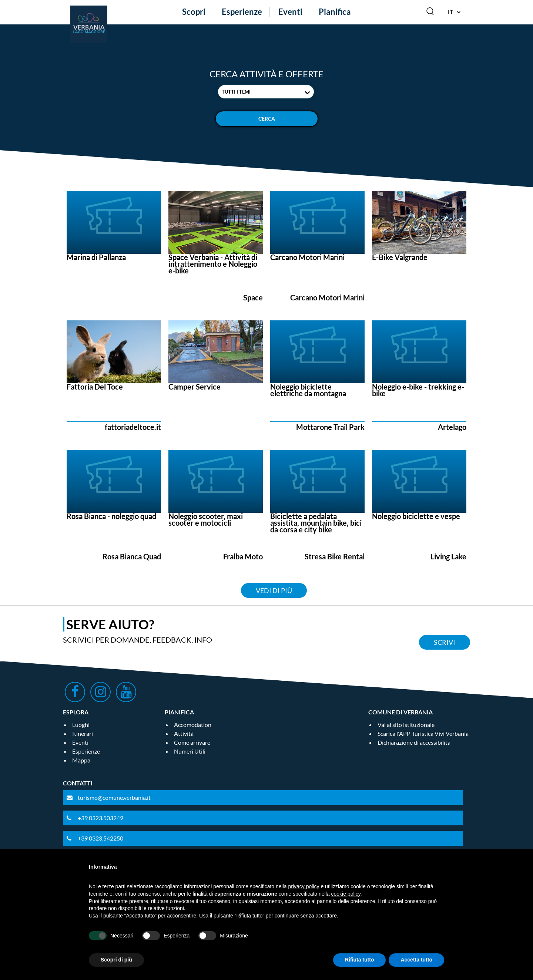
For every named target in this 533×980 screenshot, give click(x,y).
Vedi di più (274, 590)
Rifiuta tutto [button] (360, 960)
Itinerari (83, 733)
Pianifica (335, 12)
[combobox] (266, 92)
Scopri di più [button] (116, 960)
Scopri (194, 12)
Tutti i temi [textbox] (236, 92)
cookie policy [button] (346, 894)
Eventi (290, 12)
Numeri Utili (190, 751)
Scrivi (445, 642)
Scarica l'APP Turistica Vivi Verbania (423, 733)
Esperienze (242, 12)
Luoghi (81, 725)
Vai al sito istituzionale (406, 725)
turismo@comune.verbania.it (114, 797)
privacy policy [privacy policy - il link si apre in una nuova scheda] (304, 886)
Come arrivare (192, 742)
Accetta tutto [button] (416, 960)
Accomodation (193, 725)
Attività (184, 733)
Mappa (81, 760)
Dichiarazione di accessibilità (414, 742)
